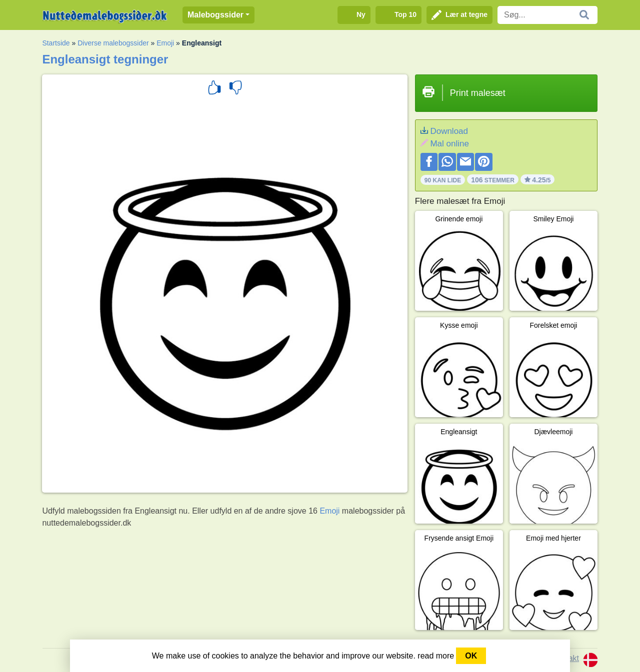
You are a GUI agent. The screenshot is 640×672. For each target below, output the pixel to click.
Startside (56, 43)
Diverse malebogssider (113, 43)
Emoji (165, 43)
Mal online (449, 144)
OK (471, 656)
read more (436, 656)
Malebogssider (215, 15)
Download (449, 131)
